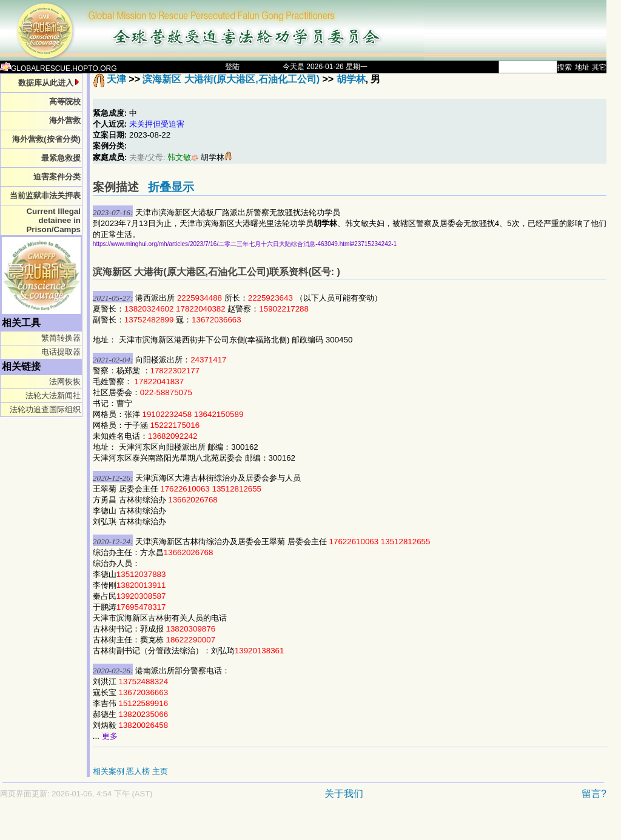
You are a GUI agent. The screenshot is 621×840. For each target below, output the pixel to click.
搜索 (565, 67)
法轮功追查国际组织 (45, 409)
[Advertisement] (261, 826)
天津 (116, 79)
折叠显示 (171, 187)
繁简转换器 (61, 338)
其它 (599, 67)
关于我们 (344, 794)
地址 (582, 67)
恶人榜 (138, 771)
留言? (594, 794)
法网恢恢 (65, 382)
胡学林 (351, 79)
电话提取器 (61, 352)
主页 (160, 771)
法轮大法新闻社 (53, 395)
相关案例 (109, 771)
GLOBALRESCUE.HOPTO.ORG (59, 68)
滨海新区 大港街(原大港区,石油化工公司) (231, 79)
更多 (110, 736)
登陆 (232, 67)
